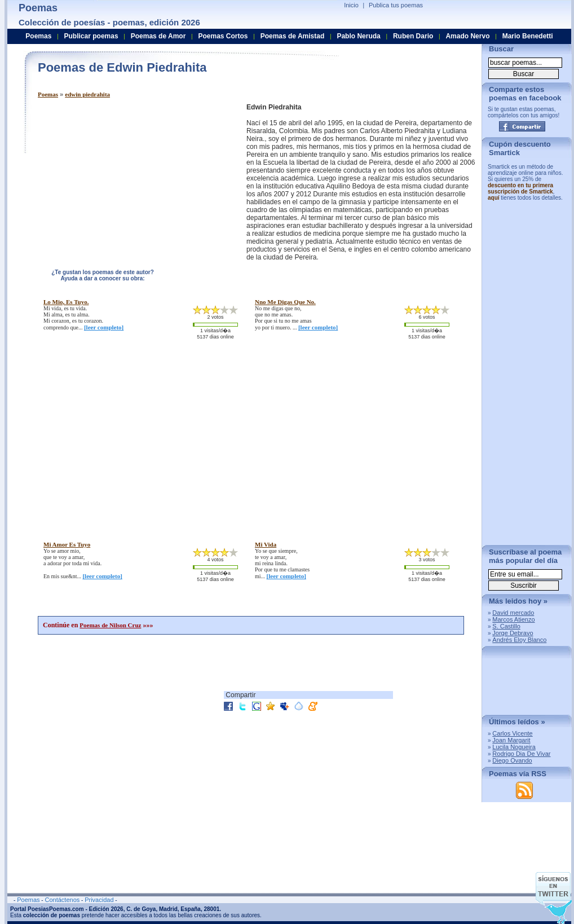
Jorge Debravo (513, 633)
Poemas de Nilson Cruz (110, 625)
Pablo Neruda (358, 36)
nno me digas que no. (285, 302)
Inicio (351, 5)
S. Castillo (506, 626)
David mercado (513, 613)
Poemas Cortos (223, 36)
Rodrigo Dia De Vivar (521, 754)
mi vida (266, 544)
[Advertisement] (133, 182)
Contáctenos (62, 900)
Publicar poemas (91, 36)
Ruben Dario (413, 36)
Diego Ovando (512, 760)
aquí (494, 198)
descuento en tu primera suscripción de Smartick (520, 188)
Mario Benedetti (528, 36)
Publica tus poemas (396, 5)
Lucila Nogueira (514, 747)
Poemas (48, 94)
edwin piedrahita (87, 94)
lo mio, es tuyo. (66, 302)
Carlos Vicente (512, 733)
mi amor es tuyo (67, 544)
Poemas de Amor (158, 36)
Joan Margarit (511, 740)
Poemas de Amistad (293, 36)
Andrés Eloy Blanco (519, 640)
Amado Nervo (467, 36)
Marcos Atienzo (513, 619)
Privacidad (99, 900)
